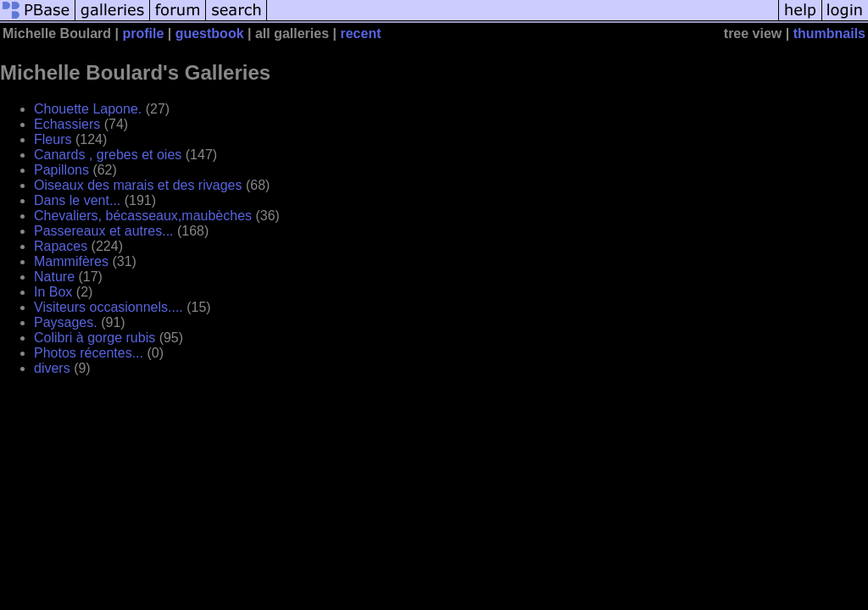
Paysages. (66, 322)
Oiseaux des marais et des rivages (138, 185)
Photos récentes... (89, 353)
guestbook (210, 33)
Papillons (61, 170)
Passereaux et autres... (104, 231)
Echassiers (67, 124)
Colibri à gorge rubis (95, 338)
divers (52, 368)
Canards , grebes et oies (108, 155)
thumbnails (829, 33)
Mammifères (71, 261)
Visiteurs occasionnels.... (108, 307)
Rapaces (61, 246)
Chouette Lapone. (88, 109)
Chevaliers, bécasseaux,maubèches (143, 216)
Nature (54, 277)
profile (143, 33)
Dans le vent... (77, 200)
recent (360, 33)
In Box (53, 292)
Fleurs (53, 139)
